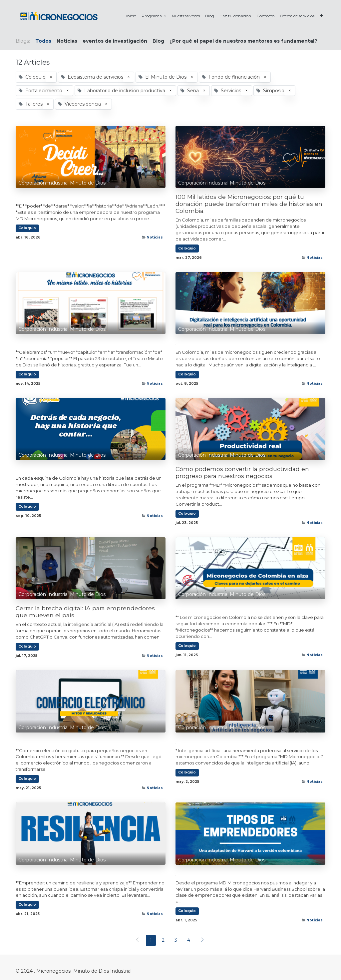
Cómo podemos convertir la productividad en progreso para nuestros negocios (242, 472)
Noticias (155, 237)
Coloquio (27, 228)
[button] (321, 16)
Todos (43, 41)
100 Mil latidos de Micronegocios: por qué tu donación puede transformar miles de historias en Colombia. (249, 204)
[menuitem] (131, 16)
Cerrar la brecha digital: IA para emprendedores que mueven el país (85, 612)
